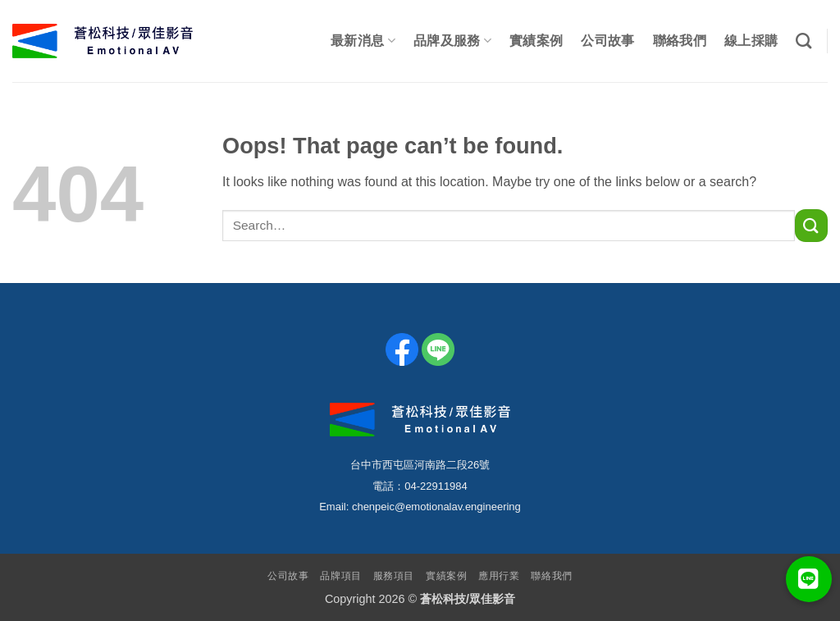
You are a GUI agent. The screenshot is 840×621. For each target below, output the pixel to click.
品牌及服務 (452, 41)
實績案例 (536, 41)
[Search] (803, 41)
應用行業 (499, 576)
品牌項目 (340, 576)
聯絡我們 (680, 41)
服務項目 (394, 576)
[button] (809, 579)
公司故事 (607, 41)
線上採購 (751, 41)
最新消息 (363, 41)
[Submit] (811, 225)
